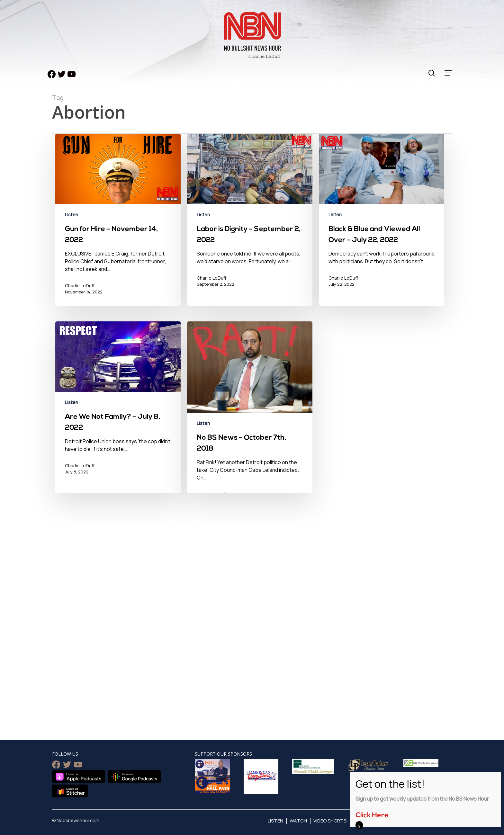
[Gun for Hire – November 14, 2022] (118, 224)
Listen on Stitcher (70, 791)
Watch (298, 821)
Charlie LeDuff (80, 286)
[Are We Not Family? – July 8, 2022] (118, 418)
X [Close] (359, 827)
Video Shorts (330, 821)
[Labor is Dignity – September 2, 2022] (250, 224)
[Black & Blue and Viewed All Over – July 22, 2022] (382, 224)
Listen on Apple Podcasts (79, 777)
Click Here (372, 816)
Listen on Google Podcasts (134, 777)
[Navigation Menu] (448, 73)
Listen (72, 215)
